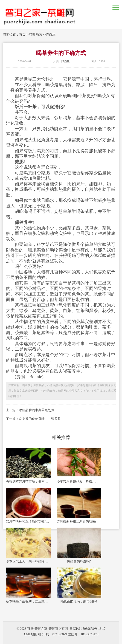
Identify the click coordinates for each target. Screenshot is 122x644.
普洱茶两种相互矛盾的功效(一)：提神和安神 (79, 522)
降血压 (51, 35)
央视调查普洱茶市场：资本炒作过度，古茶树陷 (28, 482)
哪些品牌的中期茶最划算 (37, 410)
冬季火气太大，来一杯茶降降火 (28, 561)
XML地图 (30, 634)
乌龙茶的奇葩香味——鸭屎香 (40, 419)
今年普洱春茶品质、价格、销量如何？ (79, 482)
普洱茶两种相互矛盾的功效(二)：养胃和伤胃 (28, 522)
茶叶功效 (36, 35)
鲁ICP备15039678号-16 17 (87, 629)
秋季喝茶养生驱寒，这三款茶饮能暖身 (28, 601)
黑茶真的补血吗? (79, 561)
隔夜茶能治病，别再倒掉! (79, 601)
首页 (22, 35)
